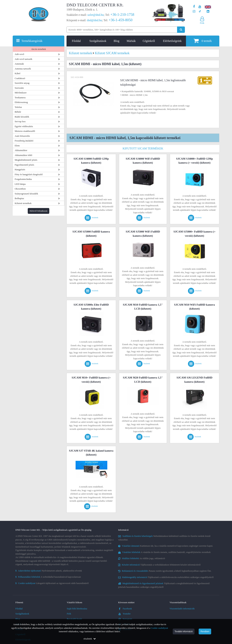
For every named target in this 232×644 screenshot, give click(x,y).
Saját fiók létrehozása (77, 609)
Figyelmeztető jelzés (24, 165)
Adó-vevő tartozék (23, 59)
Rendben (205, 631)
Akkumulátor (21, 150)
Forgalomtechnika (23, 179)
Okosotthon (20, 189)
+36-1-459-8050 (120, 20)
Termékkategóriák (32, 41)
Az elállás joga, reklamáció (142, 558)
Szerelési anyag (22, 83)
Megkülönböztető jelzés (26, 160)
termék (203, 41)
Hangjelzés (20, 169)
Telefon (18, 107)
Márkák (131, 41)
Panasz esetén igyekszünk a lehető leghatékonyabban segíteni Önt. (165, 571)
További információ (184, 631)
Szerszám (19, 88)
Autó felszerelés (22, 136)
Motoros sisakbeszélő (25, 131)
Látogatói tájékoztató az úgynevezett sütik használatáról (52, 583)
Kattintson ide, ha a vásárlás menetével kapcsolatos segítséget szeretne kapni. (166, 546)
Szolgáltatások (98, 41)
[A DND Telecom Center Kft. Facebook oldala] (194, 7)
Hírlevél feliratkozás (38, 211)
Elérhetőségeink (172, 41)
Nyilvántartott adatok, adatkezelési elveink (49, 571)
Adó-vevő (19, 54)
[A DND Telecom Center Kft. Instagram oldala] (194, 12)
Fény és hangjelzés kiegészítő (29, 174)
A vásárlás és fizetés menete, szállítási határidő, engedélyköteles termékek (164, 552)
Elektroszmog (21, 102)
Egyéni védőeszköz (24, 126)
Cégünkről (149, 41)
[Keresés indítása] (181, 30)
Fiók (69, 614)
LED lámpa (20, 184)
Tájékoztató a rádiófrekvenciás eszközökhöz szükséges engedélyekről (166, 577)
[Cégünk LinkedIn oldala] (208, 12)
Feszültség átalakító (24, 141)
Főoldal (76, 41)
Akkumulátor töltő (23, 155)
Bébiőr (18, 112)
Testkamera (20, 97)
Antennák (19, 64)
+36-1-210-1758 (122, 15)
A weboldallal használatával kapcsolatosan (48, 577)
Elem (17, 146)
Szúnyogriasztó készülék (26, 194)
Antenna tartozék (23, 69)
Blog (116, 41)
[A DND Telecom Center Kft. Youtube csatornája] (200, 7)
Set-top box (20, 121)
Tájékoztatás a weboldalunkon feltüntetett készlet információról (159, 565)
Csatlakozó (20, 78)
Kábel (17, 73)
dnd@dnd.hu (95, 20)
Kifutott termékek (23, 203)
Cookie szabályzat (159, 628)
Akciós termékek (39, 49)
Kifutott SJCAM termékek (143, 148)
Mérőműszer (21, 93)
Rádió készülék (22, 117)
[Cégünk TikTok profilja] (200, 12)
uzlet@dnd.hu (96, 15)
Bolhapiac (19, 198)
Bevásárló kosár (74, 619)
